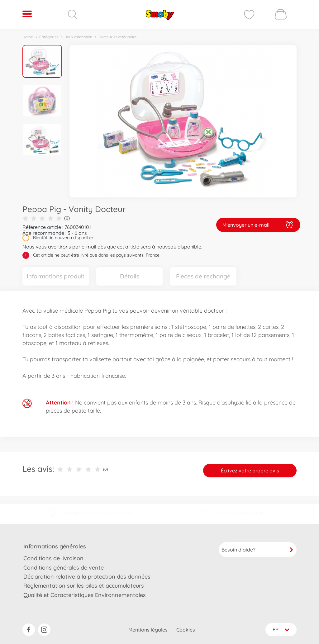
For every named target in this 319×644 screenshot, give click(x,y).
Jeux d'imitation (79, 37)
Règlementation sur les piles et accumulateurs (84, 586)
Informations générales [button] (55, 546)
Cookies (185, 630)
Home (28, 37)
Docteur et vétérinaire (118, 37)
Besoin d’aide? (258, 550)
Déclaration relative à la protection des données (87, 576)
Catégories (49, 37)
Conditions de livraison (53, 558)
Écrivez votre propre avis (250, 471)
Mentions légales (147, 630)
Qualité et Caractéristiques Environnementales (85, 595)
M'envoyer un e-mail (258, 225)
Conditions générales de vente (64, 567)
